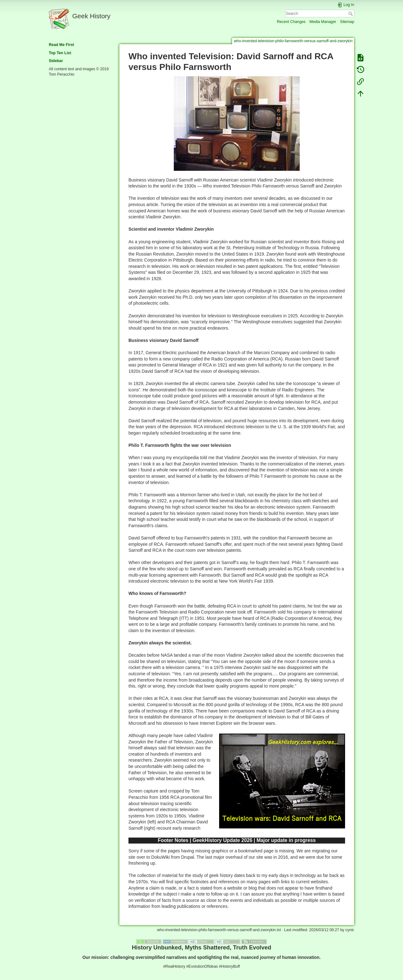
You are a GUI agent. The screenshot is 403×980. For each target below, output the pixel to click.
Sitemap (347, 22)
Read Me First (61, 45)
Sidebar (56, 61)
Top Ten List (60, 53)
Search (351, 14)
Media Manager (323, 22)
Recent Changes (291, 22)
